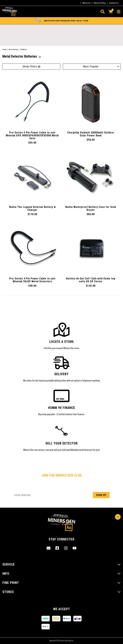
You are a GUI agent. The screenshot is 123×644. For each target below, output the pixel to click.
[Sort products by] (92, 66)
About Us (86, 3)
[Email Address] (61, 495)
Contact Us (114, 3)
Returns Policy (100, 3)
